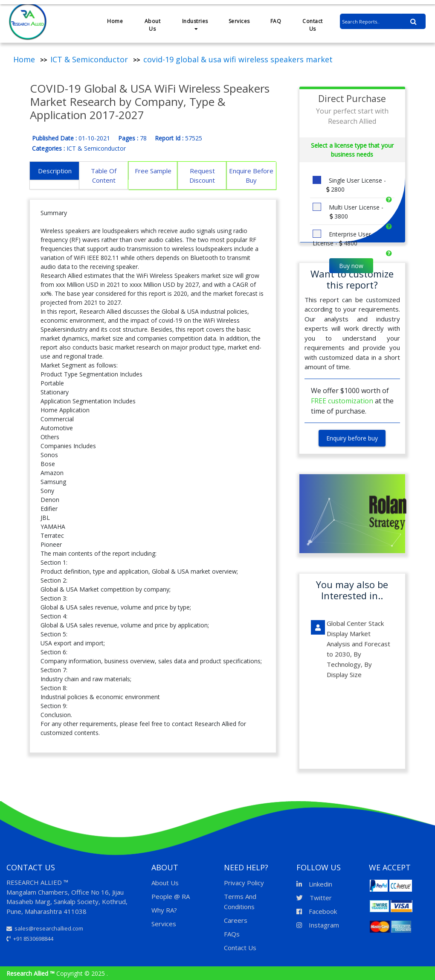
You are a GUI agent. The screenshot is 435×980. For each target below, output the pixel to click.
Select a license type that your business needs (352, 150)
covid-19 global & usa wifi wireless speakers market (238, 59)
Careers (236, 920)
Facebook (317, 911)
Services (239, 21)
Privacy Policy (244, 883)
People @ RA (171, 896)
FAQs (232, 934)
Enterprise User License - (342, 239)
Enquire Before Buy (251, 176)
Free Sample (153, 171)
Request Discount (202, 176)
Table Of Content (104, 176)
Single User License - (349, 185)
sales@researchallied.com (45, 928)
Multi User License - (348, 212)
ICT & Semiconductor (89, 59)
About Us (153, 25)
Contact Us (313, 25)
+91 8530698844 (30, 939)
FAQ (276, 21)
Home (115, 21)
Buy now (351, 266)
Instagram (318, 925)
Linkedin (314, 884)
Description (55, 171)
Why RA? (164, 910)
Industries (195, 25)
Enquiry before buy (352, 438)
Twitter (314, 898)
